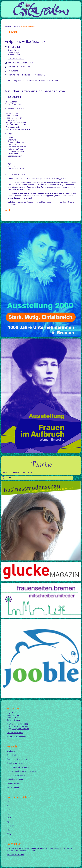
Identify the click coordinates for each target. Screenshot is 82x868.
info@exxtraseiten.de (21, 729)
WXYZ (9, 834)
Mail (23, 24)
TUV (8, 830)
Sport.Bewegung (13, 783)
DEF (8, 806)
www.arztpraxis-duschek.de (19, 67)
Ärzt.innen (11, 751)
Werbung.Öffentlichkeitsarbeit (18, 767)
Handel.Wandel (13, 787)
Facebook (6, 24)
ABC (8, 802)
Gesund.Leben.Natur (15, 779)
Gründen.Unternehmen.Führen (19, 763)
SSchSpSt (10, 826)
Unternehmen (16, 26)
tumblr (27, 24)
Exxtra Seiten (8, 26)
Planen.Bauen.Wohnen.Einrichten (20, 775)
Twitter (9, 24)
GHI (8, 810)
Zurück (7, 210)
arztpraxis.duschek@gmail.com (21, 63)
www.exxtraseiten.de (15, 733)
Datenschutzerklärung (15, 855)
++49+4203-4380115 (16, 59)
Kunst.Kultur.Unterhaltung (17, 759)
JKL (8, 814)
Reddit (30, 24)
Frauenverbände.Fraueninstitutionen (21, 771)
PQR (8, 822)
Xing (20, 24)
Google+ (13, 24)
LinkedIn (16, 24)
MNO (9, 818)
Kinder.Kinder (12, 755)
